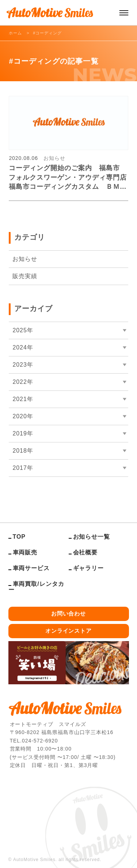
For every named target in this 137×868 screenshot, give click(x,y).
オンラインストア (69, 631)
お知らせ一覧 (92, 537)
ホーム (15, 33)
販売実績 (25, 276)
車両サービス (31, 568)
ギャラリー (89, 568)
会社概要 (85, 552)
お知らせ (25, 259)
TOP (19, 537)
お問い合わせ (69, 613)
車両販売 (25, 552)
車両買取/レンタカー (36, 587)
